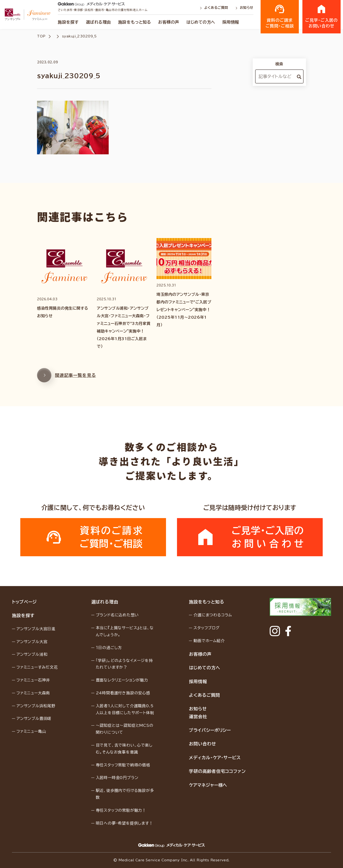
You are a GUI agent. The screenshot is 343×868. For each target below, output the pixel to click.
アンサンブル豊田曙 (34, 718)
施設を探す (68, 22)
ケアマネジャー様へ (208, 785)
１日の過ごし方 (109, 648)
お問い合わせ (202, 744)
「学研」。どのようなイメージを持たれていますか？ (124, 664)
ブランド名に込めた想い (117, 615)
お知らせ (244, 8)
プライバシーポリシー (210, 730)
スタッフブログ (207, 628)
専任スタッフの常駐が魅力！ (121, 810)
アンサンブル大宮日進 (36, 629)
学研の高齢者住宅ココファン (217, 771)
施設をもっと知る (135, 22)
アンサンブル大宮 (32, 642)
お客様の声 (169, 22)
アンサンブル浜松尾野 (36, 706)
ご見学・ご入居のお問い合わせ (322, 16)
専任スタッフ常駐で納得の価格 (123, 765)
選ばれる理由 (99, 22)
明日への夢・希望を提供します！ (124, 823)
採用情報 (231, 22)
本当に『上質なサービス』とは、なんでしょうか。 (125, 631)
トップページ (24, 602)
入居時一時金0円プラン (117, 778)
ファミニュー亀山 (31, 731)
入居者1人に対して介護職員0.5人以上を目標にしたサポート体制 (125, 709)
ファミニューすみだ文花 (37, 667)
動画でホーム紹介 (209, 641)
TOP (41, 36)
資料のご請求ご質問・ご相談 (280, 16)
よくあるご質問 (214, 8)
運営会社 (198, 717)
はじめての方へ (201, 22)
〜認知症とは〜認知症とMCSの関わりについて (125, 729)
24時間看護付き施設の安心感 (123, 693)
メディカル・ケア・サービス (215, 758)
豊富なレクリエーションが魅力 (122, 680)
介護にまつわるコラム (213, 615)
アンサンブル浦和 (32, 654)
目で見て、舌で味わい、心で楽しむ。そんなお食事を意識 (124, 749)
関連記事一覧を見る (67, 378)
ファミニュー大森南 (33, 693)
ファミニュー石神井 (33, 680)
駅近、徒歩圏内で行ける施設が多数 (125, 794)
